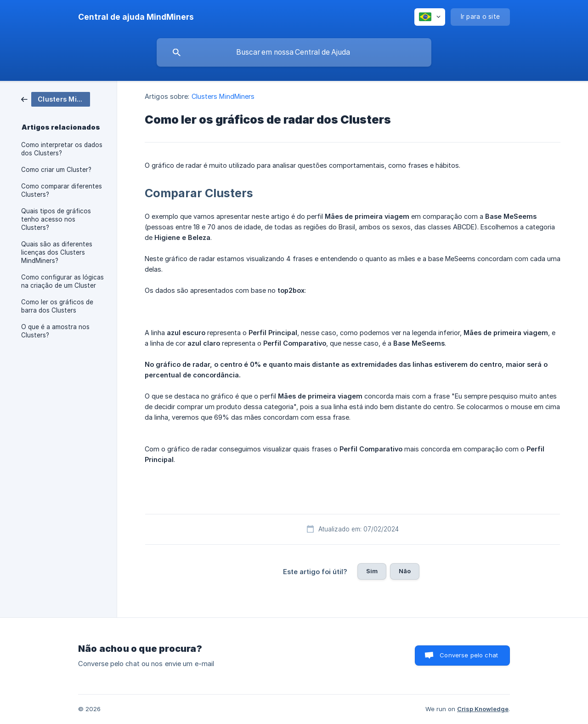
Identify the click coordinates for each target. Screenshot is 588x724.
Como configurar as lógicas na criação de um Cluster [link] (62, 281)
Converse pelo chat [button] (469, 655)
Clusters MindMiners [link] (223, 96)
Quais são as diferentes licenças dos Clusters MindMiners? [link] (57, 252)
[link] (56, 99)
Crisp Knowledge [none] (483, 709)
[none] (136, 17)
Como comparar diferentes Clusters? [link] (62, 190)
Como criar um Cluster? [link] (56, 170)
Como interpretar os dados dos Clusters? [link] (62, 149)
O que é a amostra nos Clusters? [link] (55, 331)
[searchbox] (294, 52)
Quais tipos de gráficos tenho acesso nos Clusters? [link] (56, 219)
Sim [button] (372, 571)
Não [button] (405, 571)
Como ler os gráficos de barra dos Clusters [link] (57, 306)
